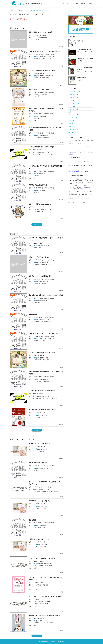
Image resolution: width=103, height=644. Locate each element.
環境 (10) (71, 124)
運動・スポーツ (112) (74, 115)
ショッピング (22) (73, 97)
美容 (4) (70, 112)
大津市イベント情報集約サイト (18, 10)
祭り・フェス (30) (73, 118)
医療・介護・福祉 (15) (74, 130)
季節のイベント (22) (74, 133)
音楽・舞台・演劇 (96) (74, 109)
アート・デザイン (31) (74, 103)
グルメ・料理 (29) (73, 94)
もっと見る (37, 224)
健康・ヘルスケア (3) (74, 127)
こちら (71, 154)
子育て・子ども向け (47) (75, 91)
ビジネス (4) (72, 106)
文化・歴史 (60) (72, 100)
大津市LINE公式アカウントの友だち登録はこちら (80, 172)
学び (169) (71, 121)
